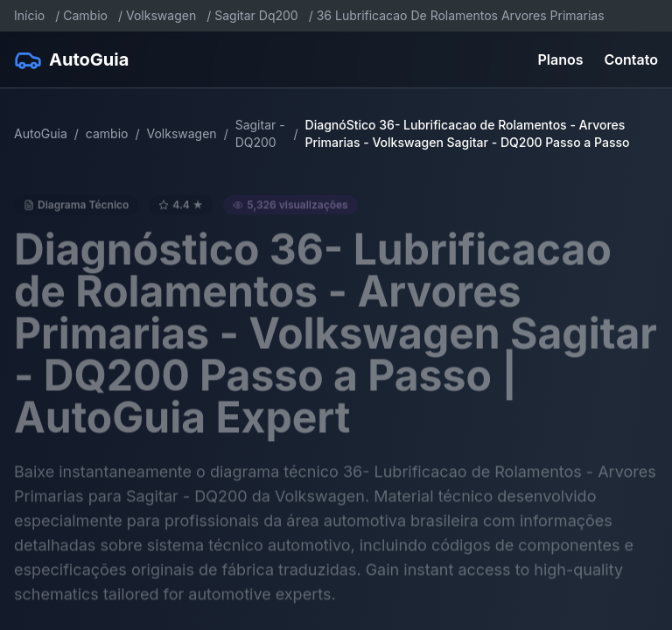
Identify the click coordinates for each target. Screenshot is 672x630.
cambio (107, 133)
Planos (561, 59)
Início (29, 15)
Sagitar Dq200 (256, 15)
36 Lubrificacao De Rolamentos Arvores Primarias (461, 15)
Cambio (85, 15)
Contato (631, 59)
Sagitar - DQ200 (260, 133)
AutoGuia (41, 133)
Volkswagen (161, 15)
